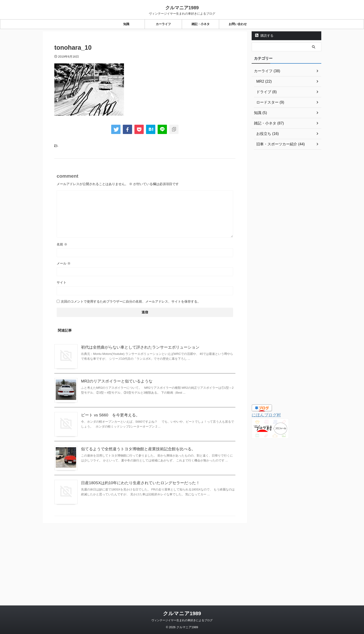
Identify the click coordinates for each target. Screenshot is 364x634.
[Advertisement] (286, 228)
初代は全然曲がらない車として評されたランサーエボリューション (148, 347)
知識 (126, 24)
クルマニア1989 (182, 8)
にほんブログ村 (264, 415)
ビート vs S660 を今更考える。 (120, 439)
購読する (264, 36)
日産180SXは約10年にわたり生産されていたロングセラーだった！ (149, 531)
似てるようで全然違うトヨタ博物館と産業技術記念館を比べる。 (146, 485)
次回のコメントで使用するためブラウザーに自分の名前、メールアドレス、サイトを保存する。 (131, 301)
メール (64, 263)
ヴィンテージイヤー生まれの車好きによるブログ (182, 603)
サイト (62, 282)
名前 (62, 244)
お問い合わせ (238, 24)
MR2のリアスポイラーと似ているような (126, 393)
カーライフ (163, 24)
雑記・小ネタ (201, 24)
